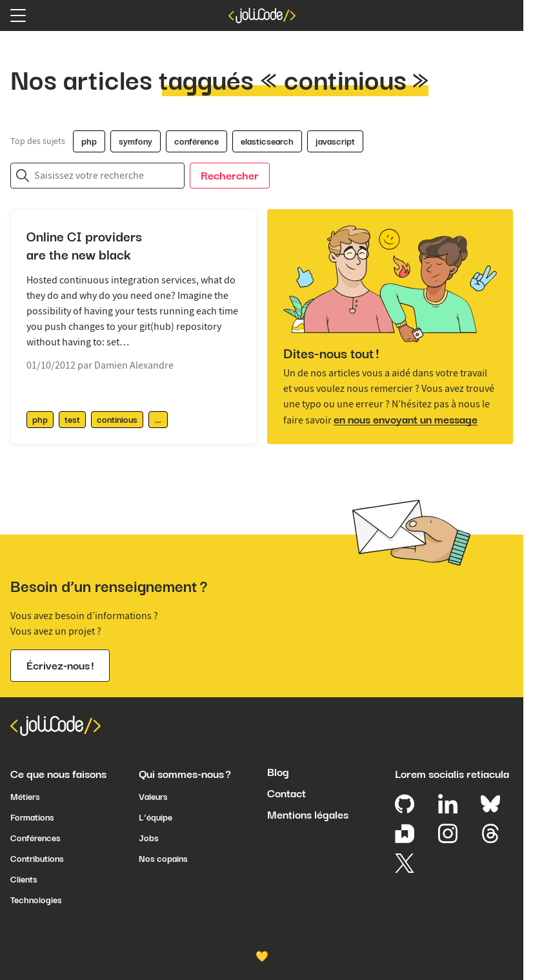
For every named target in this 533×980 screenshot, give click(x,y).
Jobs (149, 838)
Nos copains (163, 859)
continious (117, 420)
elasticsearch (267, 141)
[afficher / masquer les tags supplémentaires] (158, 420)
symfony (136, 141)
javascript (335, 141)
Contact (287, 793)
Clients (24, 879)
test (72, 420)
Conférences (35, 838)
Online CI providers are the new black (84, 246)
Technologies (36, 900)
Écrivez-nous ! (60, 666)
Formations (32, 817)
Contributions (37, 859)
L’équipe (156, 817)
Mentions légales (308, 815)
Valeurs (153, 797)
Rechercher (230, 176)
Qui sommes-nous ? (185, 774)
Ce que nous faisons (58, 774)
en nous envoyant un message (406, 420)
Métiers (25, 797)
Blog (278, 772)
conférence (196, 141)
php (89, 141)
